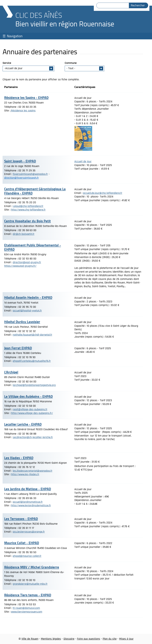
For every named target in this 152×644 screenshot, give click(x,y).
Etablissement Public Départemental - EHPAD (33, 247)
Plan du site (110, 639)
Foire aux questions (89, 639)
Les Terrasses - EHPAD (21, 519)
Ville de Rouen (30, 639)
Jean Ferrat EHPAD (18, 348)
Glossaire (69, 639)
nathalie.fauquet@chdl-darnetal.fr (33, 335)
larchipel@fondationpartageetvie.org (34, 385)
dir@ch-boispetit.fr (24, 234)
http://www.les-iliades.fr (25, 474)
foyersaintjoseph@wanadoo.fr (30, 174)
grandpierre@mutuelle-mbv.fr (30, 584)
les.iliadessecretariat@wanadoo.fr (33, 471)
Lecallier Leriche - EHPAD (23, 424)
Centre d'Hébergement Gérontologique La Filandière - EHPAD (35, 191)
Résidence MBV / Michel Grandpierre (32, 567)
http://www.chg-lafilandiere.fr (28, 210)
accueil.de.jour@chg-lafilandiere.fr (103, 193)
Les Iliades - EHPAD (19, 458)
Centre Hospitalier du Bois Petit (27, 221)
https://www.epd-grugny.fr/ (20, 266)
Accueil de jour (83, 161)
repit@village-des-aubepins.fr (30, 409)
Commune (71, 63)
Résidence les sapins (23, 111)
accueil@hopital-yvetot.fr (27, 311)
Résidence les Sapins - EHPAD (26, 98)
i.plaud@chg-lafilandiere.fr (28, 206)
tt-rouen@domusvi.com (26, 608)
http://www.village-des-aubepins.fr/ (32, 413)
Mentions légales (51, 639)
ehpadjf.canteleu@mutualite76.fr (32, 361)
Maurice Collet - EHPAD (22, 543)
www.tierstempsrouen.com (27, 612)
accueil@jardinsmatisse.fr (28, 502)
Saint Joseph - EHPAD (20, 161)
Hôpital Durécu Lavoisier (22, 322)
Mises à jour (126, 639)
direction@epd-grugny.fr (27, 262)
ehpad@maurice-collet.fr (27, 556)
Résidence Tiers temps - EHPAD (28, 595)
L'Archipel (11, 372)
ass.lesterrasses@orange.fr (29, 532)
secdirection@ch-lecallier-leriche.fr (33, 437)
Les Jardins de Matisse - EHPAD (28, 489)
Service (7, 63)
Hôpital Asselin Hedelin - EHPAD (28, 297)
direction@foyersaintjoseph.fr (22, 178)
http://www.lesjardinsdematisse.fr (31, 505)
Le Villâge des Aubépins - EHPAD (28, 396)
